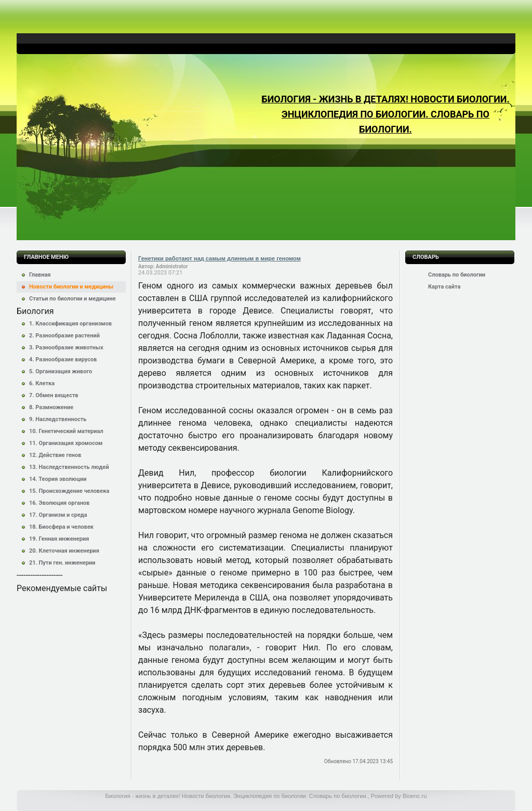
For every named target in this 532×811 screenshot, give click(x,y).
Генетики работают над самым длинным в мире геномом (220, 258)
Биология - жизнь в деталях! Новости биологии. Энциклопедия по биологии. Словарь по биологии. (385, 114)
